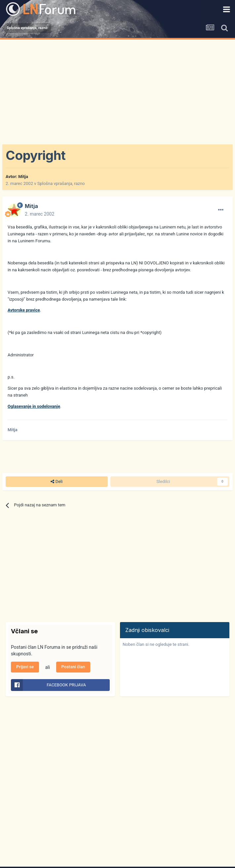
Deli (57, 482)
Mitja (23, 177)
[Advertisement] (117, 89)
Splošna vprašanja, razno (61, 183)
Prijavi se (25, 667)
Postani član (73, 667)
